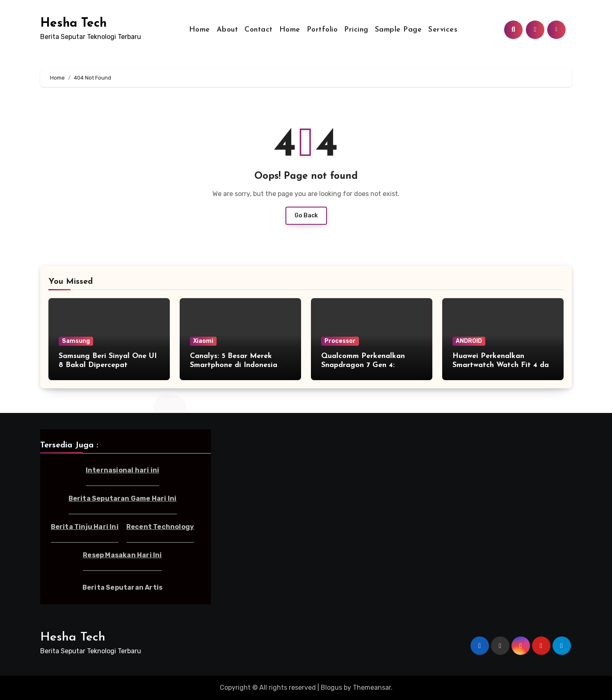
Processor (340, 341)
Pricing (356, 30)
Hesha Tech (73, 24)
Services (443, 30)
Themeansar (372, 687)
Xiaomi (203, 341)
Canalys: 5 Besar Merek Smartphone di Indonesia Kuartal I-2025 (234, 365)
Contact (259, 30)
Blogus (331, 687)
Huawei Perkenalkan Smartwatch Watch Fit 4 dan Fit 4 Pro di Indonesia (503, 365)
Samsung (76, 341)
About (227, 30)
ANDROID (469, 341)
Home (200, 30)
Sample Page (398, 30)
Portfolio (322, 30)
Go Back (306, 215)
